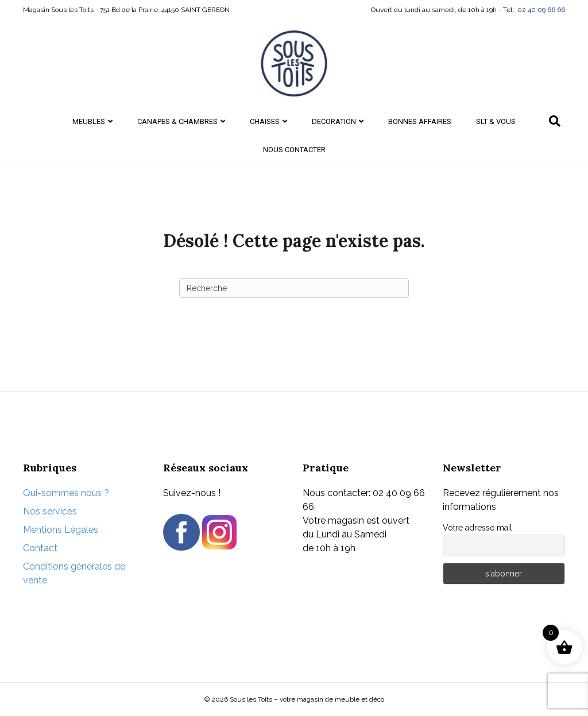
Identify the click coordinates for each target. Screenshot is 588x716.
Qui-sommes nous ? (66, 493)
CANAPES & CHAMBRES (177, 121)
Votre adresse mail (477, 528)
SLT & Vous (496, 121)
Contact (40, 548)
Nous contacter (294, 150)
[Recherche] (555, 121)
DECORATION (334, 121)
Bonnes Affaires (420, 121)
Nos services (50, 511)
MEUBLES (89, 121)
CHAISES (265, 121)
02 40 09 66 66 (541, 10)
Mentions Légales (61, 530)
